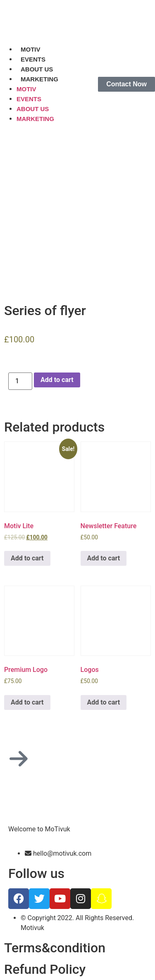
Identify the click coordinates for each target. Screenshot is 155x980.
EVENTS (33, 59)
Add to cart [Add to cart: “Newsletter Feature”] (104, 558)
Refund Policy (45, 969)
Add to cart (57, 380)
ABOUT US (37, 69)
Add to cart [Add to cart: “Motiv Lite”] (27, 558)
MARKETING (39, 79)
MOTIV (31, 49)
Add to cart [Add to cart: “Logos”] (104, 702)
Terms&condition (55, 948)
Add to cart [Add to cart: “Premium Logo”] (27, 702)
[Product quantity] (20, 381)
